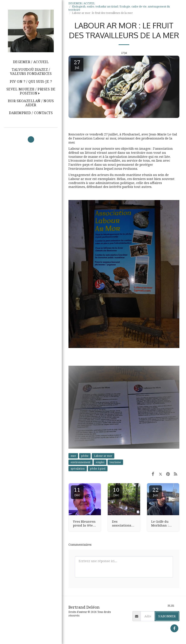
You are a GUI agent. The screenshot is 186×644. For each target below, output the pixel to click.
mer (73, 456)
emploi (100, 462)
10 (116, 491)
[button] (31, 91)
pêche (85, 456)
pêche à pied (98, 469)
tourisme (115, 462)
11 (77, 491)
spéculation (78, 469)
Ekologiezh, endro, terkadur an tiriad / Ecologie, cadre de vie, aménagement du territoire (119, 8)
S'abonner (167, 616)
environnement (81, 462)
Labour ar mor (103, 456)
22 (155, 491)
